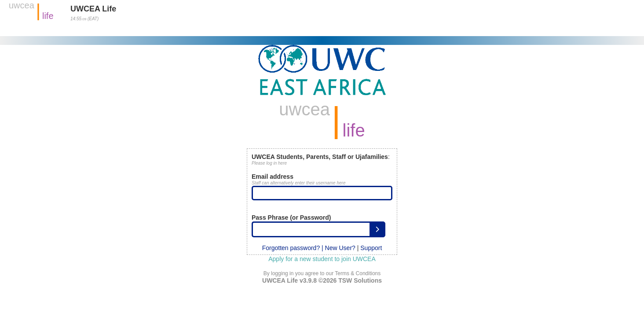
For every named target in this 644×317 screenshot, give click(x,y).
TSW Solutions (360, 280)
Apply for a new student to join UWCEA (322, 259)
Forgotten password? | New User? (309, 248)
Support (371, 248)
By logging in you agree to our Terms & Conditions (322, 273)
